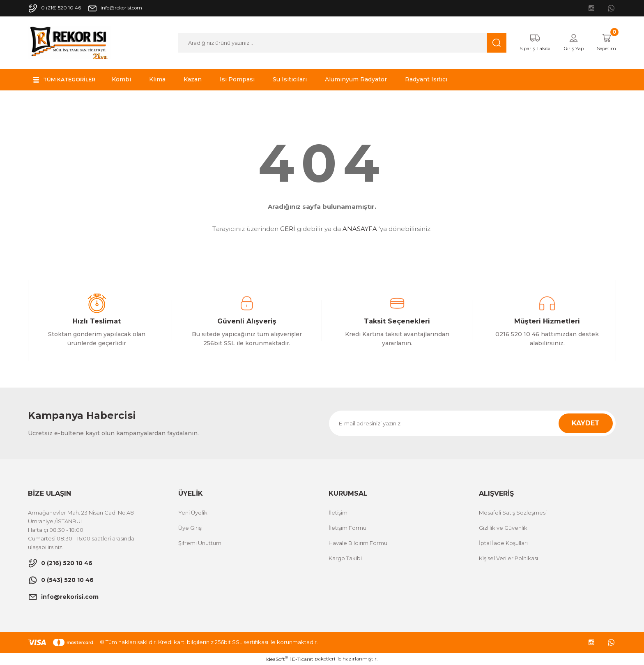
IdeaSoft (277, 659)
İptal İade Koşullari (503, 543)
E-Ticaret (303, 659)
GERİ (288, 229)
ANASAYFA (360, 229)
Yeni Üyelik (193, 513)
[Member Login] (568, 43)
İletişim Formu (347, 528)
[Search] (337, 43)
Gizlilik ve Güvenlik (503, 528)
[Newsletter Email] (472, 423)
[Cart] (604, 43)
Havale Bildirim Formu (358, 543)
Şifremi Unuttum (200, 543)
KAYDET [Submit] (586, 423)
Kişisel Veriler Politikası (508, 558)
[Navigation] (69, 80)
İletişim (338, 513)
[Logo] (69, 42)
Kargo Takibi (345, 558)
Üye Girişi (190, 528)
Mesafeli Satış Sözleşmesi (513, 513)
